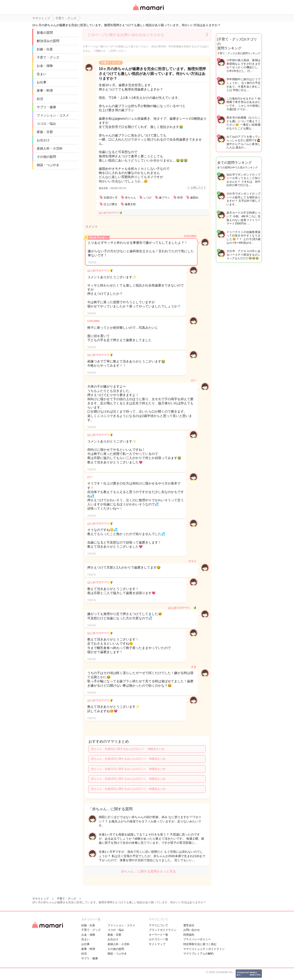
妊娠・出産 (45, 49)
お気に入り (198, 188)
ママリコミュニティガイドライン (204, 949)
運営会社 (189, 925)
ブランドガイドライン (163, 930)
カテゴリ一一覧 (158, 939)
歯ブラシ (164, 198)
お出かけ (43, 140)
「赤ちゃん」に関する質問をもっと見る (147, 871)
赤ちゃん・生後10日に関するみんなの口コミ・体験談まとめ (128, 759)
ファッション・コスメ (53, 115)
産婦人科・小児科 (50, 148)
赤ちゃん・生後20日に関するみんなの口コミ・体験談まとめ (128, 789)
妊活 (40, 99)
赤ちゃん (130, 198)
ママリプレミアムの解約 (198, 954)
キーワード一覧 (158, 935)
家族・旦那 (45, 132)
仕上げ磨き (110, 204)
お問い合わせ (192, 930)
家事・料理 (45, 91)
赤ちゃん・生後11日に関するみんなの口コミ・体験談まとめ (128, 769)
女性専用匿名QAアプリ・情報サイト (148, 11)
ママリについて (158, 925)
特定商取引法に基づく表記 (200, 944)
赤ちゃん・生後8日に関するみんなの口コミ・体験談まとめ (128, 749)
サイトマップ (157, 944)
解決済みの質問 (48, 41)
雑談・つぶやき (48, 165)
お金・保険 (45, 66)
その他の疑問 (46, 157)
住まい (42, 74)
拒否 (180, 198)
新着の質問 (45, 33)
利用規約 (189, 935)
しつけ (147, 198)
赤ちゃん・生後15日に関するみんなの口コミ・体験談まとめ (128, 779)
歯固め (194, 198)
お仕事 (42, 82)
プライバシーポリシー (197, 939)
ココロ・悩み (46, 124)
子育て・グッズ (48, 57)
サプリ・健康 (46, 107)
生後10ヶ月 (111, 198)
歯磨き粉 (130, 204)
